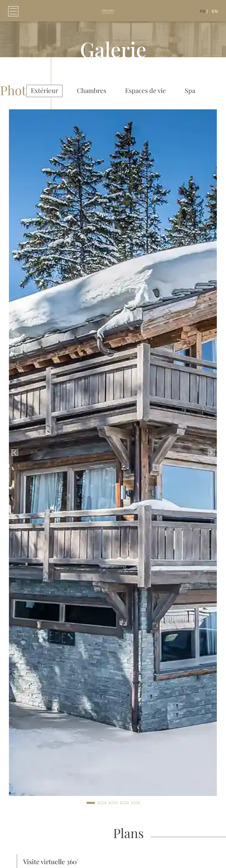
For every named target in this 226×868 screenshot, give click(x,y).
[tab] (44, 91)
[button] (13, 11)
